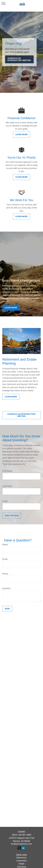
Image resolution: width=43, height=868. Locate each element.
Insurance (21, 867)
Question (6, 588)
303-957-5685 (25, 835)
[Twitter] (19, 848)
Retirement (21, 858)
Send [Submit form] (7, 609)
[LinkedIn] (23, 848)
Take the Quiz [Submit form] (12, 516)
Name (5, 545)
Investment (21, 861)
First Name (7, 471)
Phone (5, 574)
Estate (21, 864)
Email (5, 501)
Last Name (7, 486)
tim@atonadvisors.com (21, 844)
